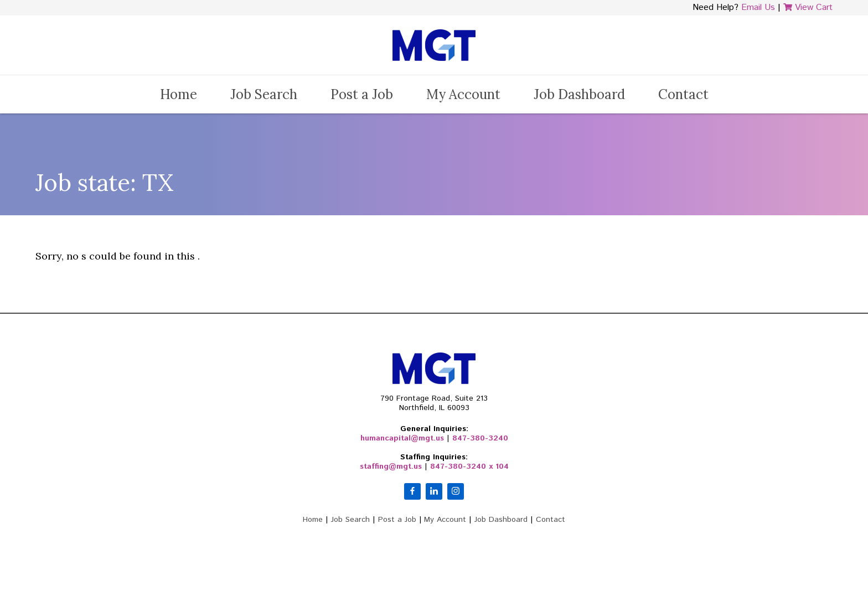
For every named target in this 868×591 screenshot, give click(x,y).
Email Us (758, 7)
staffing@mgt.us (391, 466)
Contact (683, 94)
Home (179, 94)
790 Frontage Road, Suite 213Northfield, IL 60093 (434, 403)
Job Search (264, 94)
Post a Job (362, 94)
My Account (463, 94)
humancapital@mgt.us (402, 438)
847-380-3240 (480, 438)
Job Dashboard (579, 94)
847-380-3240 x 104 (469, 466)
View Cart (808, 7)
